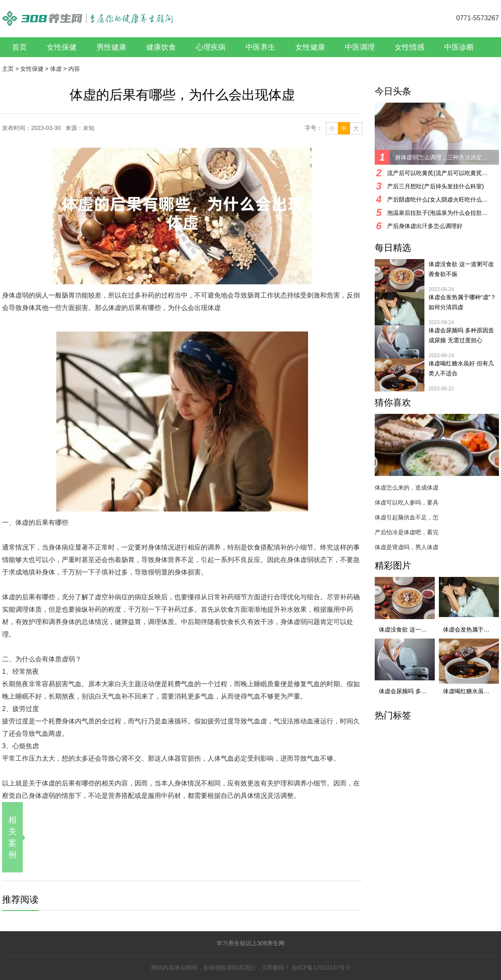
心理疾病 (211, 47)
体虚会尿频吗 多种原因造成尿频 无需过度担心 (461, 335)
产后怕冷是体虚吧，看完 (407, 532)
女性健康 (310, 47)
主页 (8, 69)
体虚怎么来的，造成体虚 (407, 488)
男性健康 (111, 47)
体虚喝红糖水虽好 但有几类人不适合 (461, 368)
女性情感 (409, 47)
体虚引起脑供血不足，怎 (407, 517)
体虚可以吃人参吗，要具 (407, 502)
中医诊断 (459, 47)
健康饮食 (161, 47)
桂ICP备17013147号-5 (321, 968)
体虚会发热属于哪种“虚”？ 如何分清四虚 (462, 302)
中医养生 (260, 47)
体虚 (56, 69)
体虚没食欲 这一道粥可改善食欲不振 (461, 269)
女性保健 (62, 47)
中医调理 (360, 47)
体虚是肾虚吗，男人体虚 (407, 547)
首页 (19, 47)
